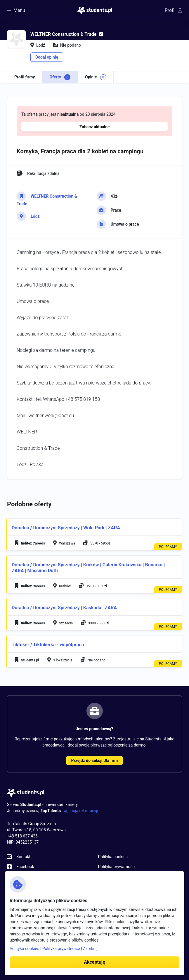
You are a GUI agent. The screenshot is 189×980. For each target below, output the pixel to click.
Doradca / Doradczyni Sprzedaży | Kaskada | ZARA (64, 608)
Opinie (96, 77)
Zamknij (90, 949)
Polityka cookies (113, 857)
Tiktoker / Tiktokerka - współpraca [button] (48, 645)
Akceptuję (94, 962)
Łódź (35, 216)
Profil (173, 10)
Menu (16, 10)
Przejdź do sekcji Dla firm (95, 761)
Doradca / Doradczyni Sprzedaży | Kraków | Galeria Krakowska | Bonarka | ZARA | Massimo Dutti (88, 568)
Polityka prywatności (117, 867)
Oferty (60, 77)
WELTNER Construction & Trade (47, 200)
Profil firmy (25, 77)
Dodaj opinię (47, 57)
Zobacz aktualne (95, 127)
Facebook (25, 867)
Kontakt (23, 857)
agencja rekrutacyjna (83, 811)
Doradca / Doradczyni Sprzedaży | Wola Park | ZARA (66, 528)
